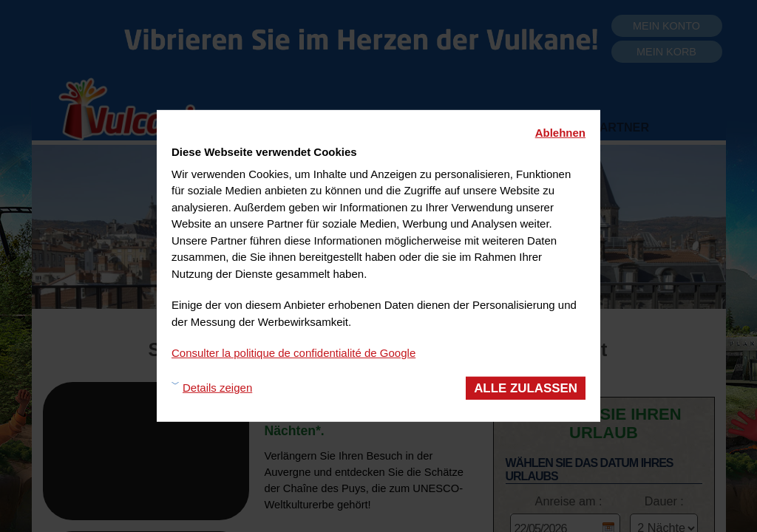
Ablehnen (560, 133)
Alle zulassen (526, 388)
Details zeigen (217, 388)
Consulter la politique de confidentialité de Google (293, 353)
